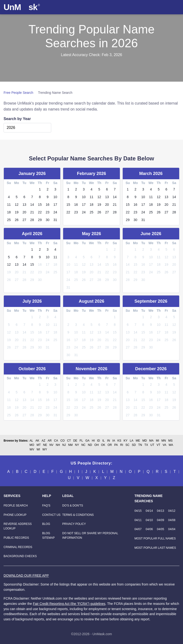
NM (70, 445)
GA (87, 441)
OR (110, 445)
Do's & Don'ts (73, 506)
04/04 (172, 529)
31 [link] (55, 220)
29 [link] (40, 220)
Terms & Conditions (78, 515)
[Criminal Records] (18, 547)
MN (164, 441)
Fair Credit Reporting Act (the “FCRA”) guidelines (69, 604)
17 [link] (55, 205)
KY (126, 441)
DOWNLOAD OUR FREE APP (26, 575)
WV (32, 449)
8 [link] (40, 197)
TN (140, 445)
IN (108, 441)
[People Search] (16, 506)
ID (98, 441)
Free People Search (18, 93)
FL (81, 441)
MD (145, 441)
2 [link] (48, 189)
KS (119, 441)
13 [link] (24, 205)
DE (75, 441)
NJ (64, 445)
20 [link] (24, 212)
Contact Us (51, 515)
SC (128, 445)
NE (45, 445)
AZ (43, 441)
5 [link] (17, 197)
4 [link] (9, 197)
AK (37, 441)
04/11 (138, 520)
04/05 (161, 529)
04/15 (138, 511)
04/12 (172, 511)
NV (51, 445)
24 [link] (55, 212)
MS (170, 441)
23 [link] (48, 212)
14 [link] (32, 205)
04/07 (138, 529)
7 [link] (32, 197)
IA (114, 441)
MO (32, 445)
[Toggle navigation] (175, 7)
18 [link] (9, 212)
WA (171, 445)
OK (103, 445)
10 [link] (55, 197)
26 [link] (17, 220)
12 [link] (17, 205)
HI (93, 441)
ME (138, 441)
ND (90, 445)
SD (134, 445)
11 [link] (9, 205)
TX (146, 445)
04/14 (149, 511)
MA (151, 441)
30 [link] (48, 220)
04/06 (149, 529)
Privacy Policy (74, 524)
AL (31, 441)
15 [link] (40, 205)
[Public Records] (16, 538)
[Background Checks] (20, 556)
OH (97, 445)
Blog (46, 524)
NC (83, 445)
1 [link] (40, 189)
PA (116, 445)
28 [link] (32, 220)
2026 (11, 128)
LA (132, 441)
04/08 (172, 520)
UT (152, 445)
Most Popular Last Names (155, 548)
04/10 (149, 520)
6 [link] (24, 197)
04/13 (161, 511)
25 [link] (9, 220)
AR (50, 441)
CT (69, 441)
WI (38, 449)
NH (58, 445)
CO (62, 441)
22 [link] (40, 212)
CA (56, 441)
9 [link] (48, 197)
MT (38, 445)
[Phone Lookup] (15, 515)
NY (77, 445)
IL (103, 441)
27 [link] (24, 220)
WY (45, 449)
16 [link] (48, 205)
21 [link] (32, 212)
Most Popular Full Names (155, 538)
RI (122, 445)
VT (158, 445)
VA (165, 445)
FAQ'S (46, 506)
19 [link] (17, 212)
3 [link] (55, 189)
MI (157, 441)
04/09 (161, 520)
